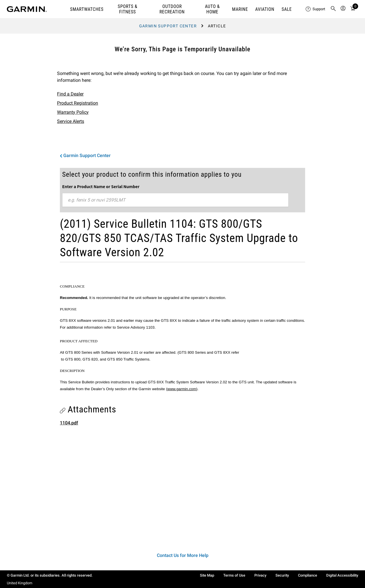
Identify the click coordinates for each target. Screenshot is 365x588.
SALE (287, 9)
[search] (333, 9)
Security (282, 575)
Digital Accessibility (342, 575)
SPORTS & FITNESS (128, 9)
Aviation (265, 9)
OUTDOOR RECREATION (172, 9)
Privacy (260, 575)
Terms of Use (234, 575)
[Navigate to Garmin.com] (27, 9)
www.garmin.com (182, 389)
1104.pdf (69, 423)
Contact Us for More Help (183, 555)
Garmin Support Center (168, 26)
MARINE (240, 9)
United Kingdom (20, 583)
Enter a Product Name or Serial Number (101, 186)
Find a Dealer (70, 94)
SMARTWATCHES (87, 9)
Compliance (308, 575)
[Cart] (353, 9)
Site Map (207, 575)
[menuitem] (316, 9)
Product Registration (78, 103)
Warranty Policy (73, 112)
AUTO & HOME (212, 9)
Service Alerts (71, 121)
